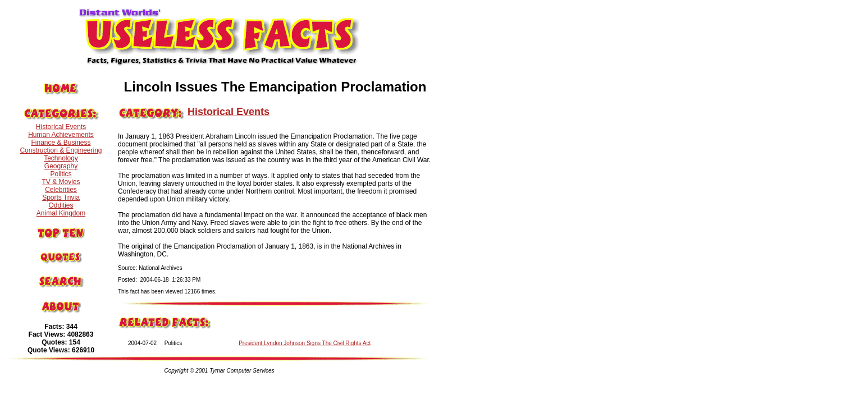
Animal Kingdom (61, 213)
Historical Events (61, 127)
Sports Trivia (61, 198)
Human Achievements (61, 135)
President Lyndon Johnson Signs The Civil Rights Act (305, 343)
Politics (61, 174)
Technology (61, 158)
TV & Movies (61, 182)
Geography (61, 166)
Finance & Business (61, 143)
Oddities (61, 205)
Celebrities (61, 190)
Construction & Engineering (61, 150)
